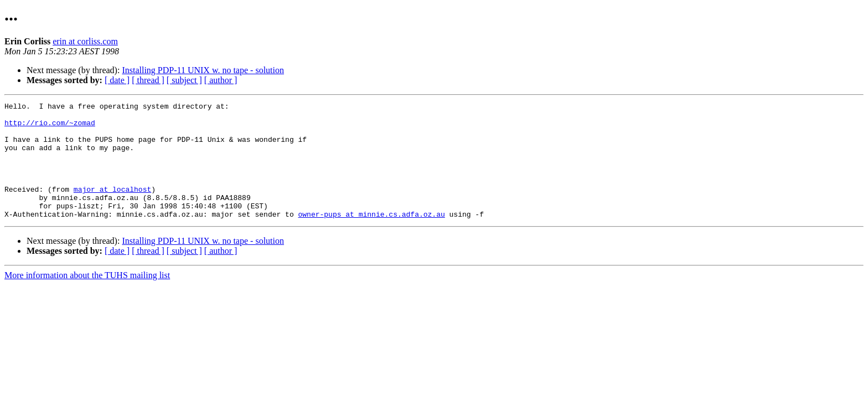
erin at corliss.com (85, 41)
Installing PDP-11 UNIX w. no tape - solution (203, 70)
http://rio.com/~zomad (50, 127)
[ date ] (117, 80)
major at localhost (112, 207)
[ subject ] (184, 80)
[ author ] (221, 80)
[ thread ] (148, 80)
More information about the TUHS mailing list (87, 298)
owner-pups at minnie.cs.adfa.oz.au (371, 237)
